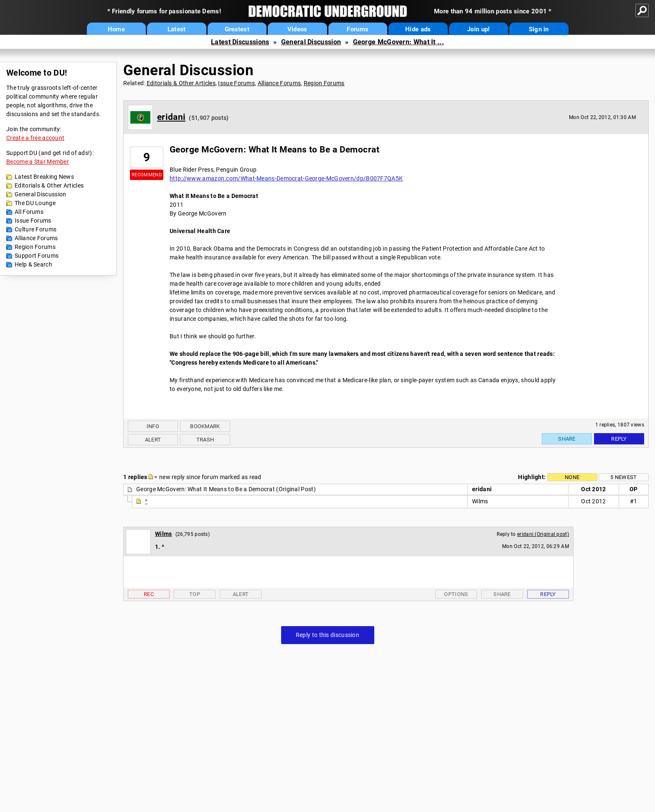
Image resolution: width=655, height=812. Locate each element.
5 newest (623, 477)
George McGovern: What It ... (399, 42)
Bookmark (205, 426)
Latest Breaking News (44, 177)
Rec (149, 594)
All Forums (29, 212)
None (572, 477)
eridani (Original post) (543, 534)
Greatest (237, 29)
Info (153, 426)
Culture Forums (36, 229)
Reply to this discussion (327, 635)
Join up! (478, 29)
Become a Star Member (38, 162)
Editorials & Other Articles (49, 185)
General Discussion (311, 42)
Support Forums (37, 256)
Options (456, 594)
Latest (177, 29)
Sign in (539, 29)
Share (567, 439)
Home (116, 29)
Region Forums (35, 247)
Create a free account (35, 138)
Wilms (164, 534)
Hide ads (418, 29)
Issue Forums (33, 221)
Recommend (147, 175)
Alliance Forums (36, 238)
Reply (619, 439)
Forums (358, 29)
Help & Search (33, 264)
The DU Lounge (35, 203)
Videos (297, 29)
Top (195, 594)
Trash (205, 440)
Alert (153, 440)
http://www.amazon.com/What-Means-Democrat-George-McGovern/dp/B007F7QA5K (286, 178)
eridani (171, 117)
